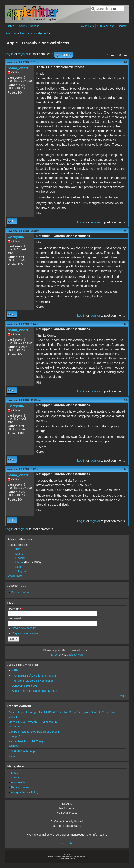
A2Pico (16, 670)
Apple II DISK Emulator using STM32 (34, 691)
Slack (19, 567)
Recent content (20, 592)
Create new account (24, 628)
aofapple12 (15, 736)
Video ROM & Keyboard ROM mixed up (33, 722)
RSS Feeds (18, 782)
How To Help (86, 26)
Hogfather (15, 726)
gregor (13, 756)
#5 (126, 469)
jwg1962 (14, 746)
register (23, 54)
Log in (10, 54)
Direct (55, 655)
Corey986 (16, 237)
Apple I (43, 33)
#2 (126, 231)
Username (15, 609)
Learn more (15, 576)
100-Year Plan (106, 26)
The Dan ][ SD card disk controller (32, 681)
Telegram (21, 571)
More (123, 696)
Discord (20, 558)
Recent (34, 26)
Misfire (19, 562)
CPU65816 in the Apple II (24, 751)
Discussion (27, 33)
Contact (123, 26)
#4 (126, 400)
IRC (18, 549)
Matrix (19, 554)
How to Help (67, 843)
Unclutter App (75, 655)
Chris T (13, 717)
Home (10, 26)
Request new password (26, 633)
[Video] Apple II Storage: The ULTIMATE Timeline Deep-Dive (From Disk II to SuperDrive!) (63, 712)
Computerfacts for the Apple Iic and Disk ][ (34, 732)
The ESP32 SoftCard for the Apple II (34, 676)
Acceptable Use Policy (25, 792)
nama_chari (18, 68)
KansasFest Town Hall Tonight (27, 741)
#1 (126, 62)
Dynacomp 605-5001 (25, 686)
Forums (22, 26)
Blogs (14, 773)
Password (15, 619)
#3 (126, 324)
